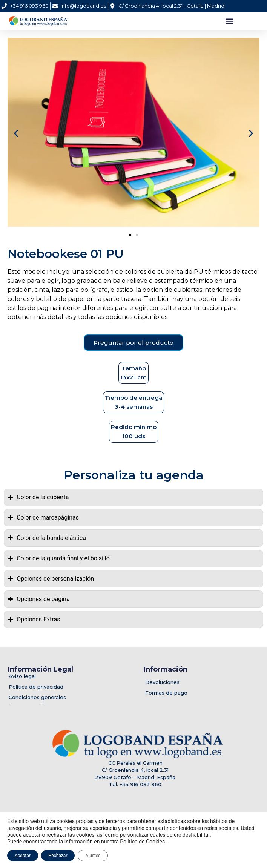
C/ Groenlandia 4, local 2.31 (135, 770)
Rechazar (58, 856)
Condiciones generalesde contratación (37, 701)
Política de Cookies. (143, 842)
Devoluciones (162, 682)
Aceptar (23, 856)
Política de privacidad (36, 687)
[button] (229, 21)
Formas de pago (166, 693)
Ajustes (93, 856)
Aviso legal (22, 676)
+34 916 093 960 (140, 784)
